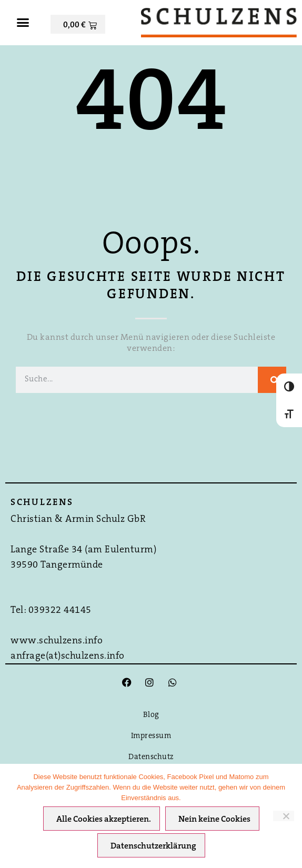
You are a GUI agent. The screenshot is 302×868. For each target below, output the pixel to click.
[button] (23, 23)
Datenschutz (151, 757)
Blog (151, 715)
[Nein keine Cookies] (284, 816)
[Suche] (272, 380)
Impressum (151, 736)
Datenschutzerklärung (153, 846)
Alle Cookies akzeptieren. (104, 820)
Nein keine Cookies (214, 820)
